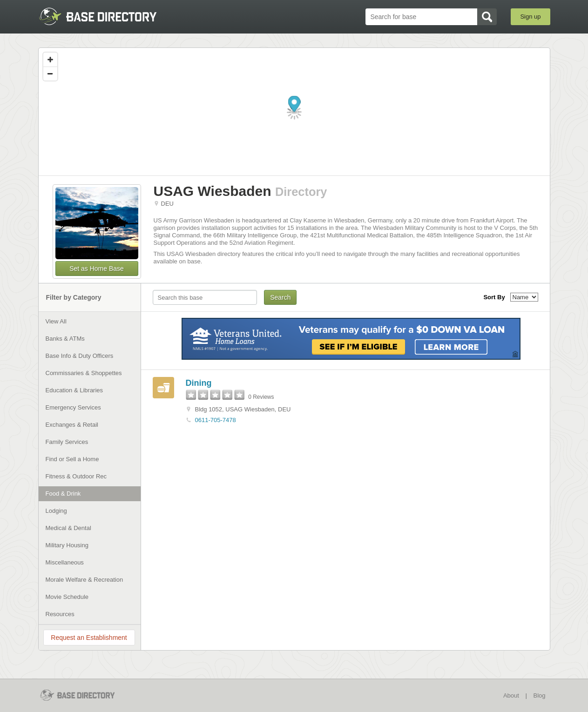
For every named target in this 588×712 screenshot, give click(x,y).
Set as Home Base (97, 269)
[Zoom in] (50, 60)
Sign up (530, 17)
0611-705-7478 (216, 420)
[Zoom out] (50, 74)
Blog (539, 695)
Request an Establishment (89, 638)
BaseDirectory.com (106, 16)
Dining (199, 383)
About (511, 695)
